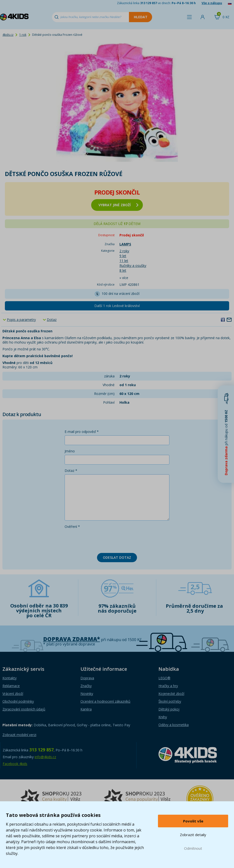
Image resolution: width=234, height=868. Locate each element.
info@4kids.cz (45, 757)
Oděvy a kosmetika (174, 725)
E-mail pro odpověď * (82, 432)
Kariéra (86, 709)
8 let (123, 270)
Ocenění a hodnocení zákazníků (105, 701)
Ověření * (72, 527)
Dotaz (52, 320)
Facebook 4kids (15, 764)
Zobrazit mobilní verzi (19, 735)
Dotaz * (71, 471)
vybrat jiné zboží (118, 205)
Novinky (87, 694)
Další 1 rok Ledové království (117, 306)
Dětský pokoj (169, 709)
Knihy (163, 717)
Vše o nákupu (212, 3)
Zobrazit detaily (193, 835)
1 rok (23, 35)
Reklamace (11, 686)
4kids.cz (8, 35)
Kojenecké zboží (171, 694)
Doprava (87, 678)
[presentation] (102, 540)
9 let (123, 256)
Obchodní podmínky (18, 701)
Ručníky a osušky (133, 266)
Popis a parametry (21, 320)
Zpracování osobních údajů (24, 709)
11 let (124, 261)
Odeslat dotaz (117, 557)
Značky (86, 686)
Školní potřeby (170, 701)
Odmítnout (193, 848)
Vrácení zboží (13, 694)
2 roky (124, 251)
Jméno (70, 451)
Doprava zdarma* (72, 639)
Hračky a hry (168, 686)
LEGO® (164, 678)
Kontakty (10, 678)
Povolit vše (193, 821)
